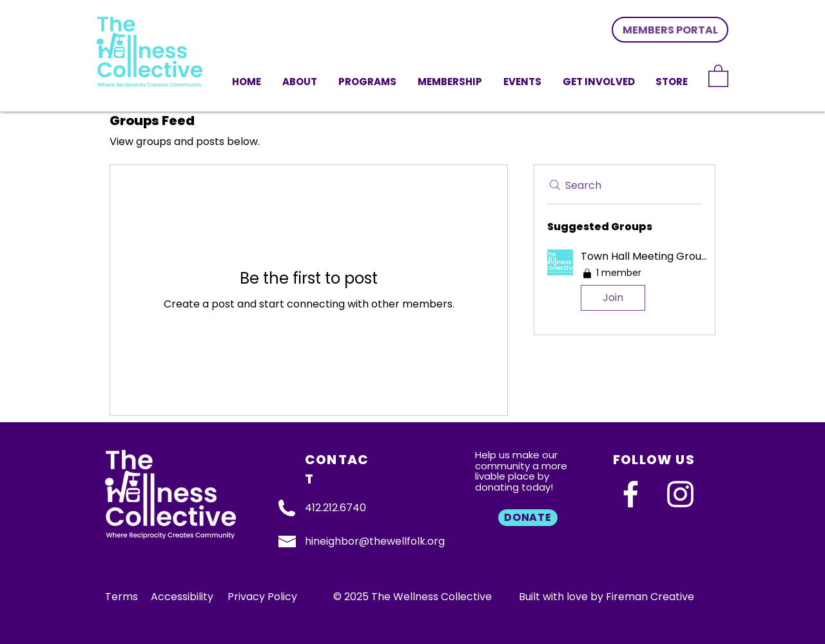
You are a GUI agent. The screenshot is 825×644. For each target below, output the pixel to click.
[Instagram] (680, 494)
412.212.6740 (335, 508)
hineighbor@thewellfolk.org (375, 541)
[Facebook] (631, 494)
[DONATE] (528, 518)
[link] (718, 75)
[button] (599, 81)
